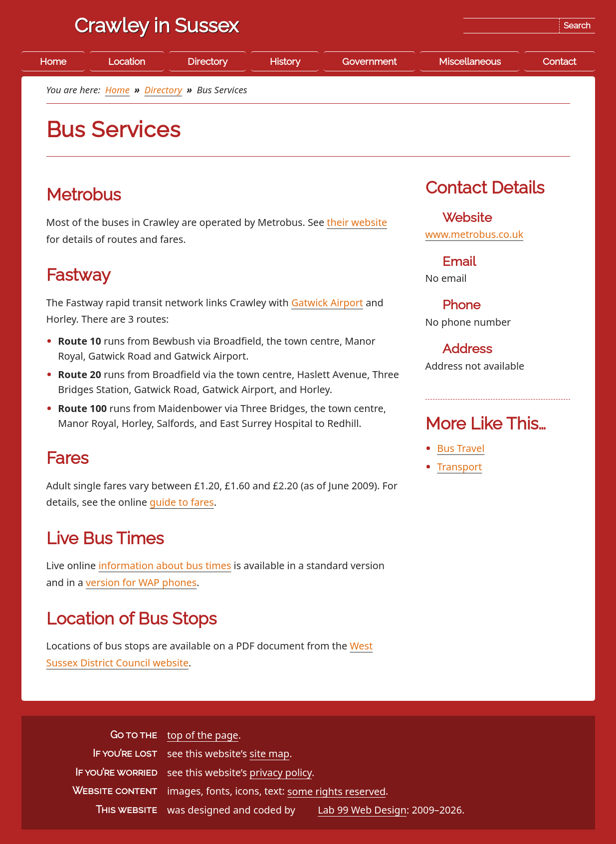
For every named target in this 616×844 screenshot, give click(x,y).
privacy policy (281, 772)
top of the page (203, 735)
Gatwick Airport (327, 303)
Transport (459, 467)
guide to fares (182, 502)
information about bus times (165, 565)
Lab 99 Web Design (362, 810)
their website (357, 222)
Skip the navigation (318, 16)
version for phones (141, 582)
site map (269, 753)
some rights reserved (336, 791)
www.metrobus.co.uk (475, 234)
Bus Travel (461, 448)
